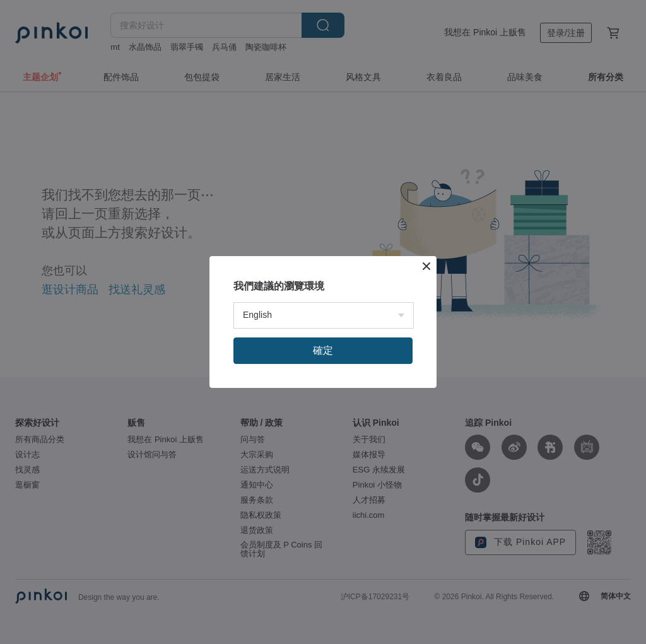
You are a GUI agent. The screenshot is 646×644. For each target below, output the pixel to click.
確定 (323, 350)
